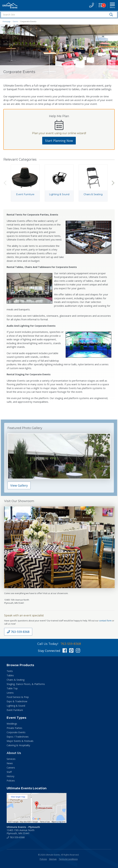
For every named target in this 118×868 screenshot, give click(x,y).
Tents (10, 671)
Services (11, 759)
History (10, 776)
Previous (5, 183)
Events (15, 21)
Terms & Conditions (68, 859)
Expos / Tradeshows (18, 737)
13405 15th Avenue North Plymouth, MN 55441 (23, 830)
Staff (9, 772)
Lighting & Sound (16, 706)
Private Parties (14, 728)
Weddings (12, 724)
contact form (105, 621)
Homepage (6, 21)
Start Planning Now (59, 141)
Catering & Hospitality (18, 745)
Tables (10, 675)
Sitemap (53, 859)
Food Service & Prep (18, 697)
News (10, 763)
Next (113, 183)
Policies (11, 781)
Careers (11, 768)
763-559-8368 (18, 632)
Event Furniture (15, 710)
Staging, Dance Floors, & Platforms (26, 684)
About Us (14, 753)
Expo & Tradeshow (17, 701)
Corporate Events (16, 732)
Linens (10, 693)
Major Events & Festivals (20, 741)
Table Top (12, 688)
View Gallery (19, 485)
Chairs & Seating (16, 680)
